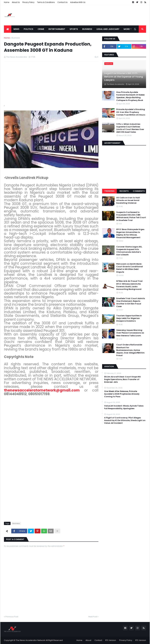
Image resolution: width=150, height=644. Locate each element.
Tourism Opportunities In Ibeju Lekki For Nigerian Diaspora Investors (129, 318)
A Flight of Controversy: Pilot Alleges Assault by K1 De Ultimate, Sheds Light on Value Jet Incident (125, 420)
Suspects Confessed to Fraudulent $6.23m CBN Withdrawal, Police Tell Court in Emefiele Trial (131, 216)
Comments (139, 191)
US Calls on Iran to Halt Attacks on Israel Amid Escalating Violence (128, 200)
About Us (16, 2)
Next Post (93, 617)
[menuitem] (8, 29)
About (88, 640)
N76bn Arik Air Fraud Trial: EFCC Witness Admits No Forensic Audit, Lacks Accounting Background (130, 285)
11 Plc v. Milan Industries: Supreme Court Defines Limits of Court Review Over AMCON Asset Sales (130, 128)
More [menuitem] (127, 29)
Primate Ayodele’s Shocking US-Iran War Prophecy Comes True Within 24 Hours (131, 112)
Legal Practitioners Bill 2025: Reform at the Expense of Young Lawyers (124, 77)
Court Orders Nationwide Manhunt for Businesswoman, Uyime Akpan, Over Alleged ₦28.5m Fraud (130, 350)
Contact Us (62, 2)
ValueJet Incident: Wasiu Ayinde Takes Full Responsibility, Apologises (124, 407)
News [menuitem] (16, 29)
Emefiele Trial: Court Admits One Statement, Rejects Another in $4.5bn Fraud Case (131, 303)
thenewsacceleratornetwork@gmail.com (42, 390)
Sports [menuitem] (74, 29)
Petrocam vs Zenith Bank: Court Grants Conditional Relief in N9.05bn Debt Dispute (130, 268)
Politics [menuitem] (28, 29)
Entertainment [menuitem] (57, 29)
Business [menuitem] (87, 29)
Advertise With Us (78, 2)
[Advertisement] (93, 15)
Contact (98, 640)
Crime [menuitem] (41, 29)
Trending (109, 191)
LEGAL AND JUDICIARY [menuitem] (108, 29)
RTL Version (111, 640)
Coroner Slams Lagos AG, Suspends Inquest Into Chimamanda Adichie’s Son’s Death (129, 251)
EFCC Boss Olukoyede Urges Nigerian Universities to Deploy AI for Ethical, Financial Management (130, 233)
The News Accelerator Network (31, 640)
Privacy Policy (28, 2)
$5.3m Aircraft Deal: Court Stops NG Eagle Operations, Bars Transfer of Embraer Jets (122, 379)
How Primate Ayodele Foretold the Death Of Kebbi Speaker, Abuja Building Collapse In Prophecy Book (130, 96)
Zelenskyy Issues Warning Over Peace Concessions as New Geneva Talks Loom (130, 333)
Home (7, 2)
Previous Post (12, 617)
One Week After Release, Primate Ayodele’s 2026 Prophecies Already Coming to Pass (122, 394)
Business (16, 38)
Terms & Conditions (46, 2)
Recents (124, 191)
